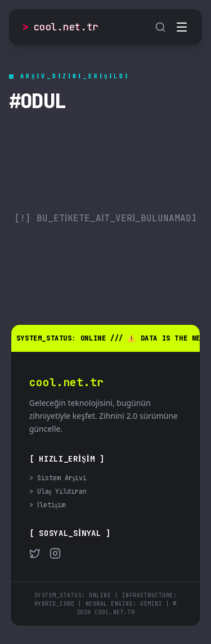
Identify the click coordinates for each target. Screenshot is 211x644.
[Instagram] (55, 553)
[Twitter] (35, 553)
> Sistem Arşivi (58, 478)
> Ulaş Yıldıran (58, 491)
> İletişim (48, 505)
